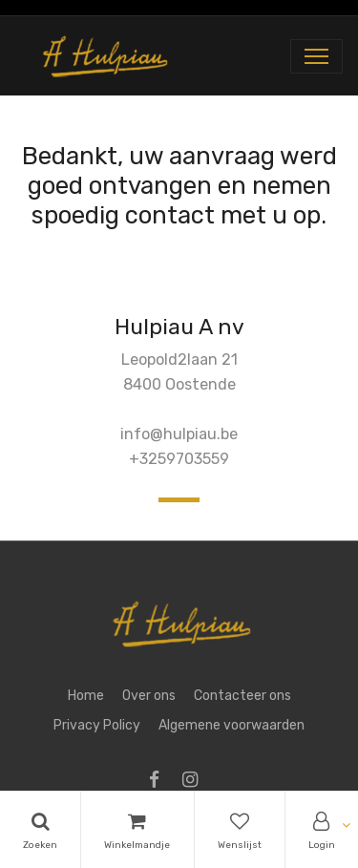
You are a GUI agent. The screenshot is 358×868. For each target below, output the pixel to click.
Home (86, 696)
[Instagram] (196, 782)
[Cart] (137, 830)
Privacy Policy (97, 725)
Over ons (149, 696)
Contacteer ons (242, 696)
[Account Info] (322, 830)
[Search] (40, 830)
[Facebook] (160, 782)
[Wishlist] (240, 830)
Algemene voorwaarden (232, 725)
